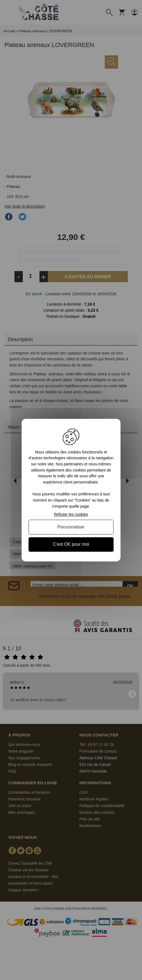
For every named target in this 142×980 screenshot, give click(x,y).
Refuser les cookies (71, 515)
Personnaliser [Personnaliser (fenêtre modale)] (71, 527)
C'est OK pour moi (71, 544)
